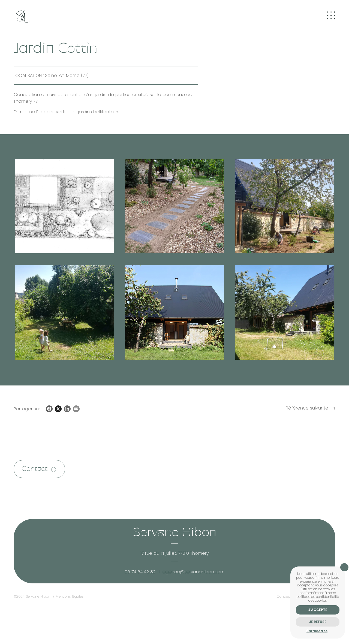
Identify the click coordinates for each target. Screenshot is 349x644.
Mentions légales (70, 597)
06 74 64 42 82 (140, 572)
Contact (35, 469)
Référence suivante (307, 408)
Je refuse (318, 622)
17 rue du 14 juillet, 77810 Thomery (174, 554)
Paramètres (317, 631)
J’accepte (318, 610)
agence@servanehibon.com (194, 572)
